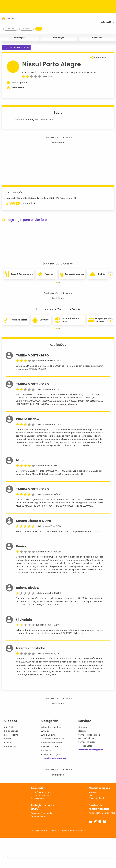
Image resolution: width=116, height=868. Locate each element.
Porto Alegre (71, 72)
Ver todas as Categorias (54, 758)
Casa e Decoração (51, 754)
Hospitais (83, 731)
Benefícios (46, 750)
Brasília (8, 739)
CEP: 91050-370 (90, 72)
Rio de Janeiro (11, 731)
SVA (91, 795)
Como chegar (58, 38)
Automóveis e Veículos (52, 739)
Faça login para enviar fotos (16, 47)
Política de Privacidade (41, 813)
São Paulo (9, 727)
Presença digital (96, 798)
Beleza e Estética (50, 747)
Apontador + (95, 792)
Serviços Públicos (87, 742)
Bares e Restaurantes (52, 743)
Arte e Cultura (48, 735)
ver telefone (18, 88)
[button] (57, 283)
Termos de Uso (38, 798)
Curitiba (8, 743)
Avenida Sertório (30, 72)
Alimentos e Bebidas (51, 727)
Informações (19, 38)
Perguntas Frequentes (41, 795)
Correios (83, 727)
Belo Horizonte (11, 735)
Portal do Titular (38, 816)
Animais (45, 731)
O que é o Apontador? (41, 792)
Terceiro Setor (85, 746)
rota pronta (20, 203)
